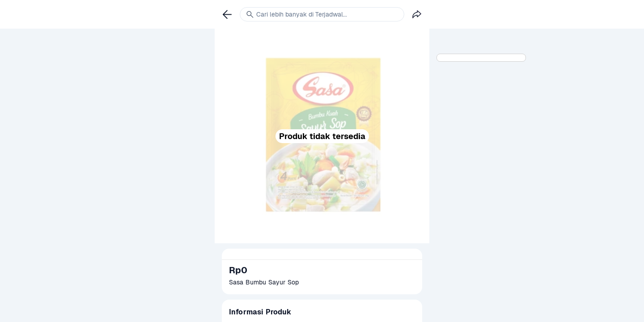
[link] (227, 14)
